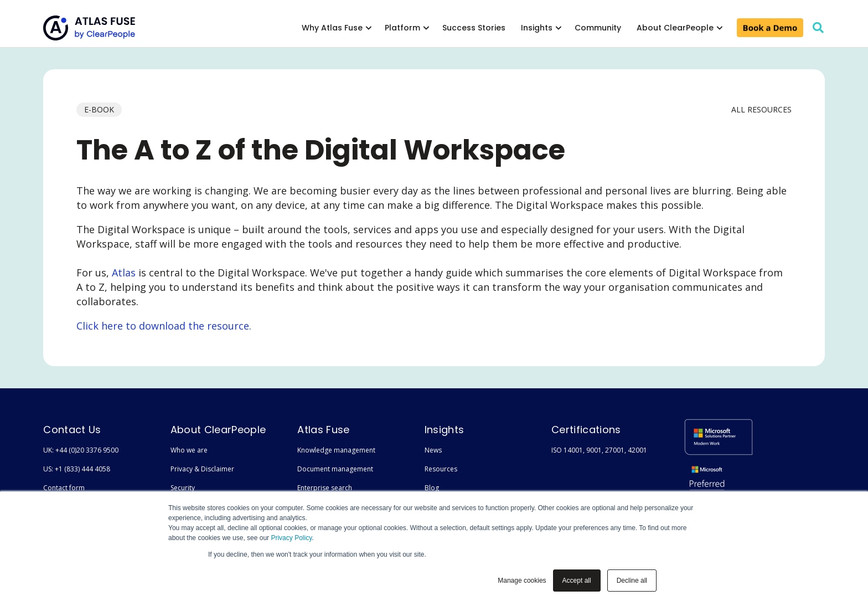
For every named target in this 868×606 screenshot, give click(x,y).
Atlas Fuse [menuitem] (323, 430)
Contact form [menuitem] (64, 488)
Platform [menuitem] (402, 28)
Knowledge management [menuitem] (336, 450)
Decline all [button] (632, 581)
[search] (818, 28)
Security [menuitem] (183, 488)
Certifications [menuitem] (586, 430)
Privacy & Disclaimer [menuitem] (202, 469)
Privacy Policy (291, 538)
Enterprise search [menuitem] (325, 488)
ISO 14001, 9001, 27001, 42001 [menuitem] (599, 450)
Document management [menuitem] (335, 469)
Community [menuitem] (598, 28)
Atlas (124, 273)
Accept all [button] (577, 581)
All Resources (761, 109)
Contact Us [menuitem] (72, 430)
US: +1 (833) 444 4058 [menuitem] (77, 469)
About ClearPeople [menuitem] (675, 28)
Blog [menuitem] (432, 488)
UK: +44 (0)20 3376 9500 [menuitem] (81, 450)
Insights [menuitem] (537, 28)
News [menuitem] (433, 450)
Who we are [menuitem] (189, 450)
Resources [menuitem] (441, 469)
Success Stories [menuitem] (474, 28)
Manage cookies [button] (522, 581)
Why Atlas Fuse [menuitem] (332, 28)
